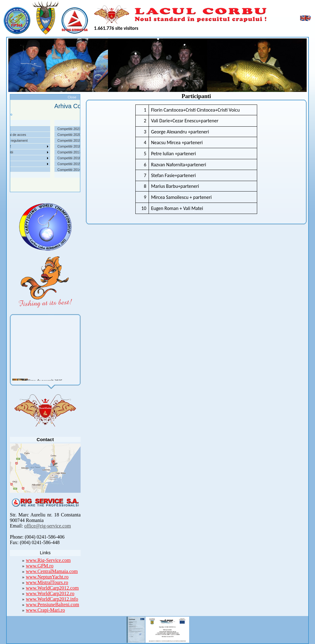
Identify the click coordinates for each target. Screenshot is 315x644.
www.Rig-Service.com (48, 560)
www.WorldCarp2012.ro (50, 593)
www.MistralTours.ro (47, 582)
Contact (10, 170)
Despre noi (13, 129)
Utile (8, 158)
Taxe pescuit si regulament (25, 140)
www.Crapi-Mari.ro (45, 610)
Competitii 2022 (16, 146)
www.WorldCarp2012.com (52, 588)
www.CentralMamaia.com (52, 571)
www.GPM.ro (40, 566)
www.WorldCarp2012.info (52, 599)
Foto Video (13, 164)
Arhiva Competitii (17, 152)
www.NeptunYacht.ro (47, 577)
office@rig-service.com (48, 526)
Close (72, 97)
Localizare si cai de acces (24, 135)
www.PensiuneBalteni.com (52, 604)
